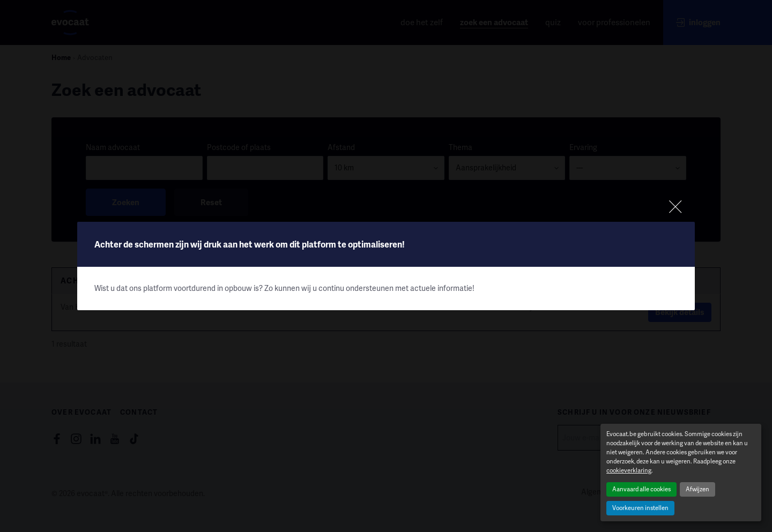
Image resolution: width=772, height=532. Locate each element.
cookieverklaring (629, 470)
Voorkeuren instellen (640, 508)
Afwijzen (697, 489)
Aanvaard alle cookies (641, 489)
